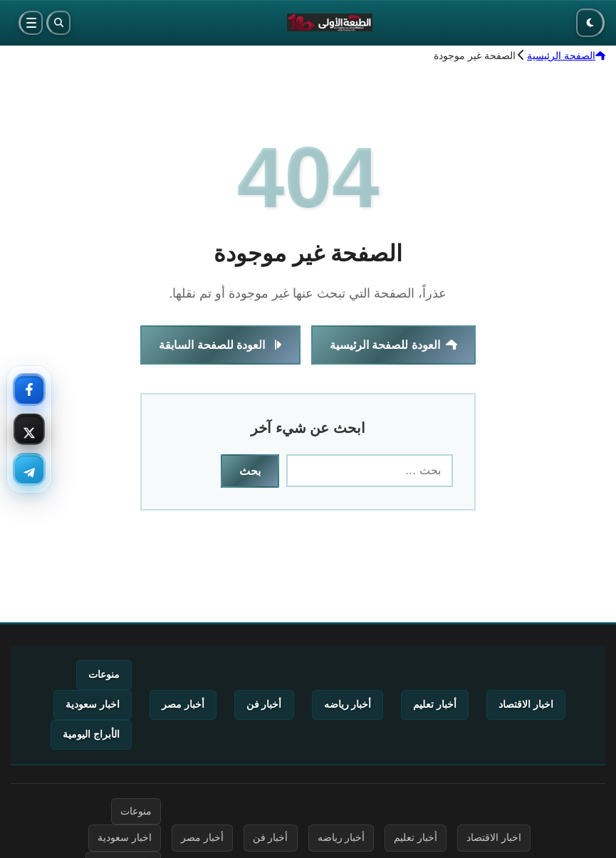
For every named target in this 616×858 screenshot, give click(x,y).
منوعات (104, 674)
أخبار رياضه (348, 704)
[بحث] (58, 23)
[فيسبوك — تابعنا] (29, 389)
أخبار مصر (183, 704)
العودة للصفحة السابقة (220, 345)
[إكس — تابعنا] (29, 429)
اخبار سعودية (93, 704)
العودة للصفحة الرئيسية (393, 345)
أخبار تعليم (435, 704)
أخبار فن (264, 704)
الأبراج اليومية (91, 734)
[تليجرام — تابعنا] (29, 469)
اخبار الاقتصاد (526, 704)
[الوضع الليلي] (590, 23)
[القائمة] (31, 23)
